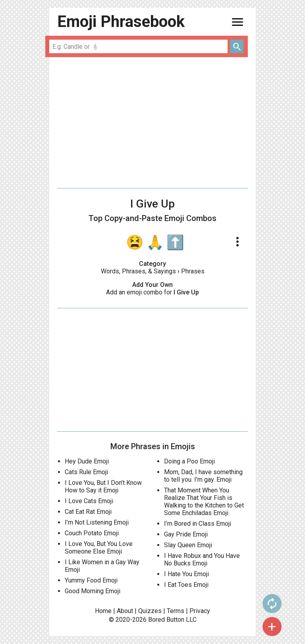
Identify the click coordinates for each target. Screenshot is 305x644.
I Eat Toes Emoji (186, 585)
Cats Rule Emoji (86, 472)
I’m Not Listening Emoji (97, 522)
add (272, 627)
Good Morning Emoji (93, 591)
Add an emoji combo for (152, 292)
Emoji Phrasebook (121, 22)
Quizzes (150, 611)
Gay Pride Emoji (186, 534)
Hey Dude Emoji (87, 461)
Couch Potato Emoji (92, 533)
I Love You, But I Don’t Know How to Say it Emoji (103, 486)
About (125, 611)
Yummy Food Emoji (91, 580)
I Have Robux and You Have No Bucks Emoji (202, 559)
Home (103, 611)
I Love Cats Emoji (89, 501)
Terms (176, 611)
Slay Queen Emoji (188, 545)
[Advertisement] (152, 123)
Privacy (200, 611)
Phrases (193, 271)
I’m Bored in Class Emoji (198, 524)
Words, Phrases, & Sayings (138, 271)
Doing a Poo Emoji (189, 461)
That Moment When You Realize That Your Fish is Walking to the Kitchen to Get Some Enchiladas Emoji (204, 502)
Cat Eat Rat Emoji (88, 512)
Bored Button (166, 620)
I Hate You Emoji (186, 574)
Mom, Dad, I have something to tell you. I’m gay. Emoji (203, 476)
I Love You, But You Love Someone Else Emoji (99, 548)
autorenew (272, 604)
